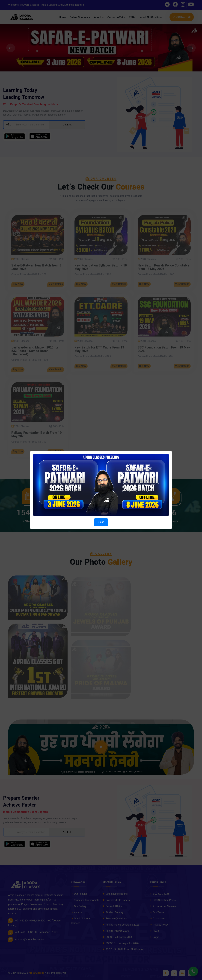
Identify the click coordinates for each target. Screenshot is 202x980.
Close (101, 522)
